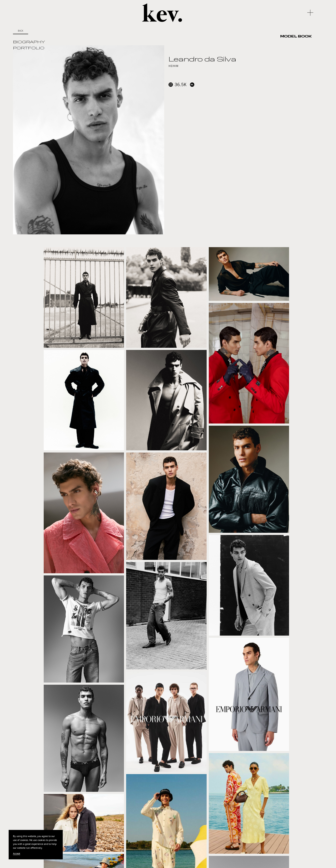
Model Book (296, 37)
